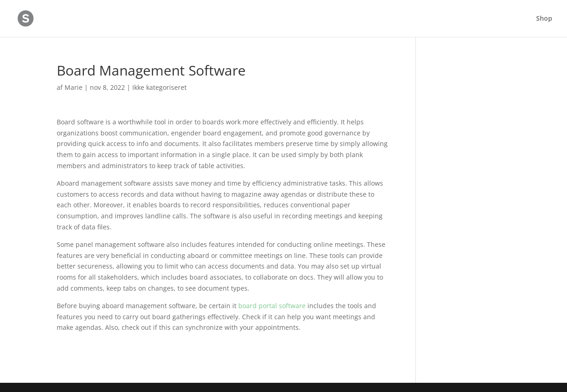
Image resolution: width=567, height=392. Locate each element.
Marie (74, 87)
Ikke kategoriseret (159, 87)
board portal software (272, 306)
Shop (544, 19)
